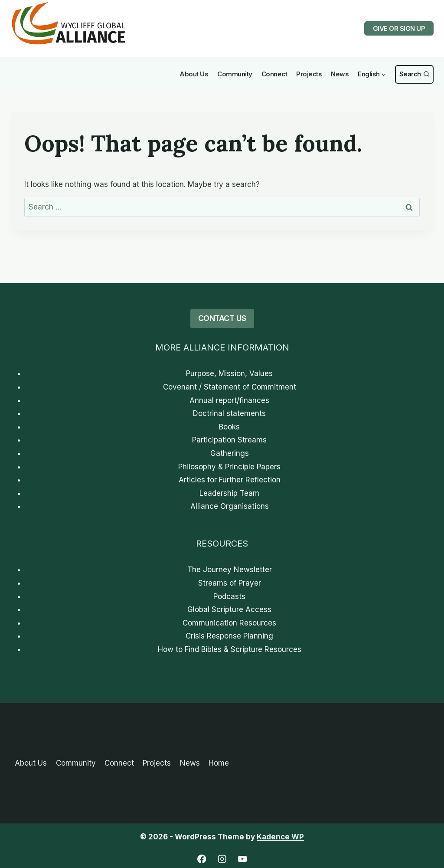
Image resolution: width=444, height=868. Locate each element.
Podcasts (229, 596)
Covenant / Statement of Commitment (230, 387)
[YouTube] (243, 859)
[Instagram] (222, 859)
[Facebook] (202, 859)
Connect (274, 74)
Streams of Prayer (230, 583)
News (340, 74)
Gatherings (230, 453)
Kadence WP (280, 837)
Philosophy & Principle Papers (229, 467)
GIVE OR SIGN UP (399, 28)
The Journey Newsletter (230, 570)
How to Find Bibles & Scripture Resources (230, 649)
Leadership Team (229, 493)
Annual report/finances (229, 400)
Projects (309, 74)
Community (235, 74)
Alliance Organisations (230, 506)
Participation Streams (229, 440)
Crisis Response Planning (229, 636)
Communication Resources (229, 623)
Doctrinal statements (229, 413)
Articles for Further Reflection (230, 480)
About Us (194, 74)
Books (229, 427)
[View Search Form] (414, 74)
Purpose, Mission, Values (229, 373)
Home (219, 763)
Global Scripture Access (229, 609)
